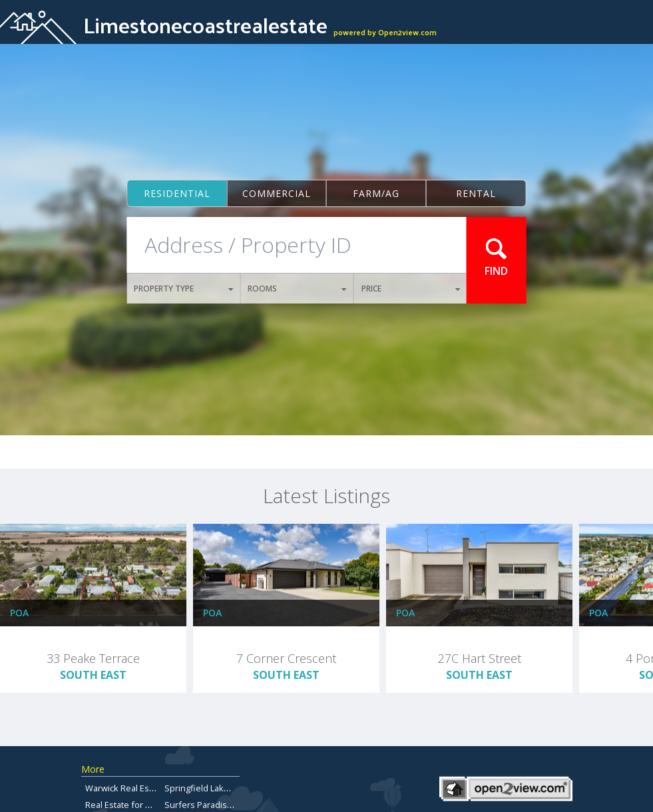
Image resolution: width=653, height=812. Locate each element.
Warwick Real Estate (125, 788)
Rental (476, 193)
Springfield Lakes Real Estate (222, 788)
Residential (177, 193)
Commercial (277, 193)
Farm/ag (376, 193)
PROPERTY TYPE (183, 289)
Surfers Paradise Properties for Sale (237, 805)
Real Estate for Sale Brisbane (143, 805)
